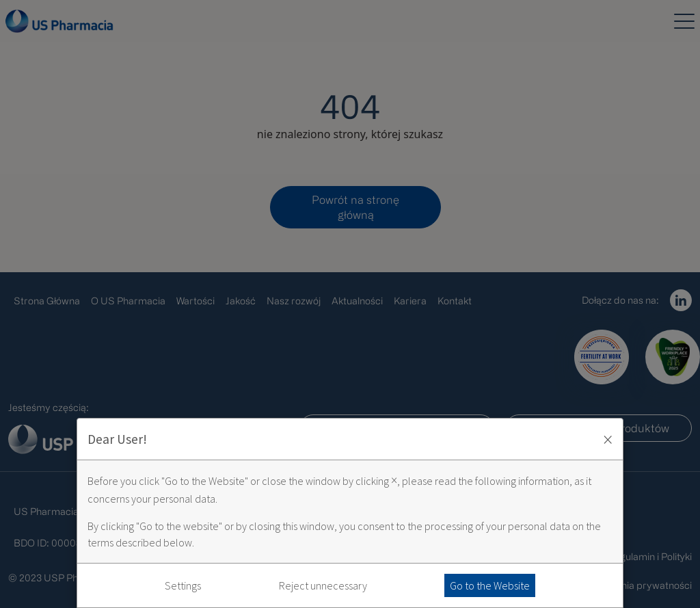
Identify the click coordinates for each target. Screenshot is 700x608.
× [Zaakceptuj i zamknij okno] (608, 439)
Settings (183, 585)
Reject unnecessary (323, 585)
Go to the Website (490, 585)
